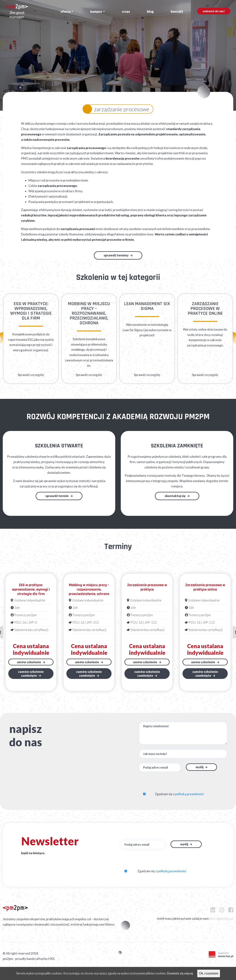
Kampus (96, 11)
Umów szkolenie (29, 662)
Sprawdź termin (57, 496)
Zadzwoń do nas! (214, 11)
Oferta (66, 11)
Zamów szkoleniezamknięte (31, 674)
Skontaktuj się (175, 496)
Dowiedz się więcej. (180, 973)
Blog (150, 11)
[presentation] (161, 784)
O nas (126, 11)
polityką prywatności (189, 794)
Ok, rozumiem (209, 973)
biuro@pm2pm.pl (222, 918)
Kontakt (177, 11)
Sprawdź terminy (116, 255)
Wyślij (199, 767)
